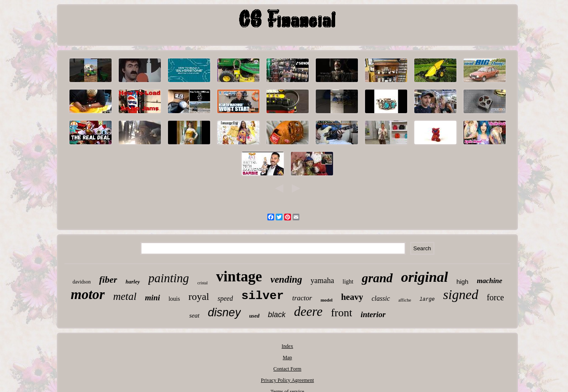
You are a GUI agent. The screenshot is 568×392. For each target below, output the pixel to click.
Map (287, 358)
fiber (108, 279)
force (495, 297)
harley (133, 282)
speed (225, 298)
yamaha (323, 281)
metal (125, 296)
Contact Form (287, 369)
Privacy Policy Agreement (288, 380)
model (327, 300)
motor (88, 294)
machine (489, 281)
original (425, 277)
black (277, 315)
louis (174, 299)
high (462, 282)
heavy (352, 297)
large (427, 299)
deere (308, 311)
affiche (405, 300)
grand (377, 278)
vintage (239, 277)
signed (461, 294)
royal (199, 297)
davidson (81, 282)
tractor (302, 298)
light (348, 282)
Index (287, 346)
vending (286, 279)
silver (263, 296)
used (255, 316)
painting (169, 278)
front (342, 313)
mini (152, 298)
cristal (203, 283)
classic (381, 298)
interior (373, 314)
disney (224, 313)
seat (194, 315)
